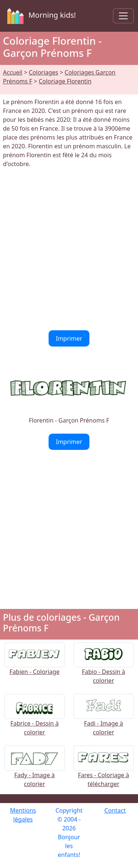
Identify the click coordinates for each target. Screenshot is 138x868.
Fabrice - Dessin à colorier (35, 719)
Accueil (13, 72)
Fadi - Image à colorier (104, 719)
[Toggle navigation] (123, 16)
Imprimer (69, 338)
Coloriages (43, 72)
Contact (115, 810)
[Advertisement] (69, 249)
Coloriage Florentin (65, 81)
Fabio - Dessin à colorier (104, 668)
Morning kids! (40, 16)
